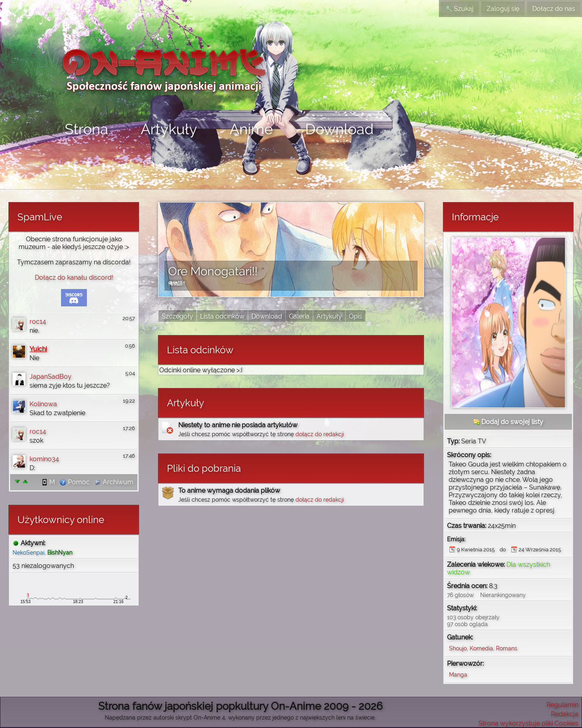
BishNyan (60, 552)
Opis (355, 316)
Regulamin (562, 705)
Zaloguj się (503, 9)
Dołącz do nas (554, 9)
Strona (86, 129)
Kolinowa (43, 404)
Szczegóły (177, 316)
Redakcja (565, 714)
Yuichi (38, 349)
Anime (251, 129)
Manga (458, 674)
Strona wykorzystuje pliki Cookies (528, 723)
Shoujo (458, 648)
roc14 (38, 322)
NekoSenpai (28, 552)
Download (339, 129)
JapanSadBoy (51, 377)
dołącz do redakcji (320, 434)
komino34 (44, 459)
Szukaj (460, 9)
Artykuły (169, 129)
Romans (507, 648)
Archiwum (114, 482)
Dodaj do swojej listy (508, 422)
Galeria (299, 316)
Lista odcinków (222, 316)
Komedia (481, 648)
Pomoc (75, 482)
